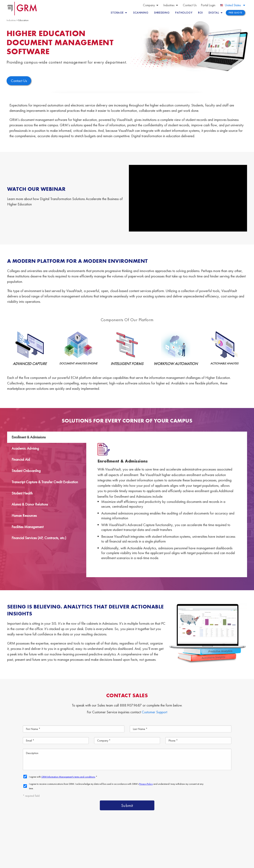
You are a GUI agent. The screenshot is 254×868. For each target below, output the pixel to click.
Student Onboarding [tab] (26, 471)
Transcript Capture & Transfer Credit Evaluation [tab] (45, 482)
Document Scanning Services (148, 845)
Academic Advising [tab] (25, 448)
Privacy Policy (107, 863)
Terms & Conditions (88, 863)
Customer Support (154, 712)
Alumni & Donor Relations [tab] (30, 504)
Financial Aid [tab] (21, 459)
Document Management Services (203, 837)
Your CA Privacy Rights (127, 863)
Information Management (194, 845)
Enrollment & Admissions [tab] (29, 437)
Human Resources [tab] (24, 515)
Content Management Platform (150, 837)
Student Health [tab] (22, 493)
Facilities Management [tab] (28, 527)
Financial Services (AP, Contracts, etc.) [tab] (39, 538)
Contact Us (227, 845)
